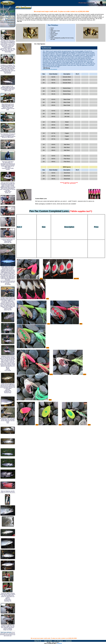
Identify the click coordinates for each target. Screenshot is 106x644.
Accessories (69, 641)
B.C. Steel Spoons (59, 641)
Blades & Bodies (48, 641)
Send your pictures (6, 632)
